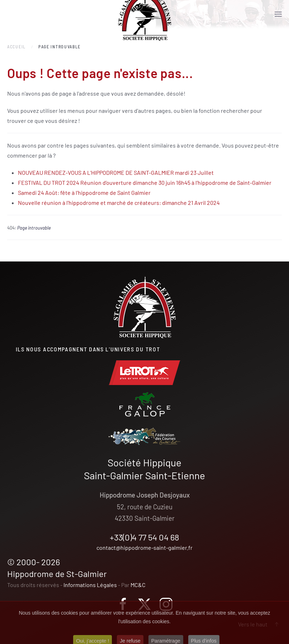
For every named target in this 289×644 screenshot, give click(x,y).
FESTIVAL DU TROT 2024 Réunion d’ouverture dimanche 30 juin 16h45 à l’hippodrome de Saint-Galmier (145, 182)
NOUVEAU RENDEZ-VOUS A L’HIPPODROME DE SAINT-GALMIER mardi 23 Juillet (116, 172)
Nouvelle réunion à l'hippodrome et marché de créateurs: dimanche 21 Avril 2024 (119, 203)
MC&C (138, 585)
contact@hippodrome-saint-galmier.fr (144, 547)
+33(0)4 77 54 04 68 (144, 537)
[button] (278, 14)
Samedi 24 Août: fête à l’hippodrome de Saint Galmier (84, 193)
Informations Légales (90, 585)
